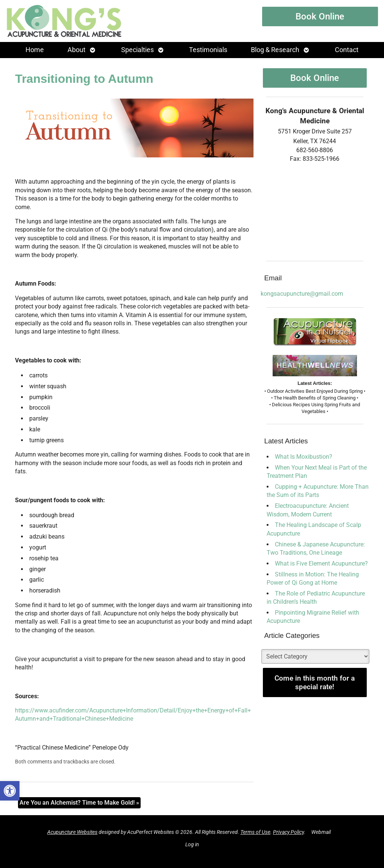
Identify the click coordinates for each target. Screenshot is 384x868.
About (76, 50)
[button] (10, 791)
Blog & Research (275, 50)
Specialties (137, 50)
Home (35, 50)
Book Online (320, 16)
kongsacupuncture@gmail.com (302, 294)
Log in (192, 845)
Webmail (321, 832)
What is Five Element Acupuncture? (321, 563)
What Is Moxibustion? (304, 457)
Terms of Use (255, 832)
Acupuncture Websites (72, 832)
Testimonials (208, 50)
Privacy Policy (288, 832)
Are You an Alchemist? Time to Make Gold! (79, 803)
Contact (347, 50)
